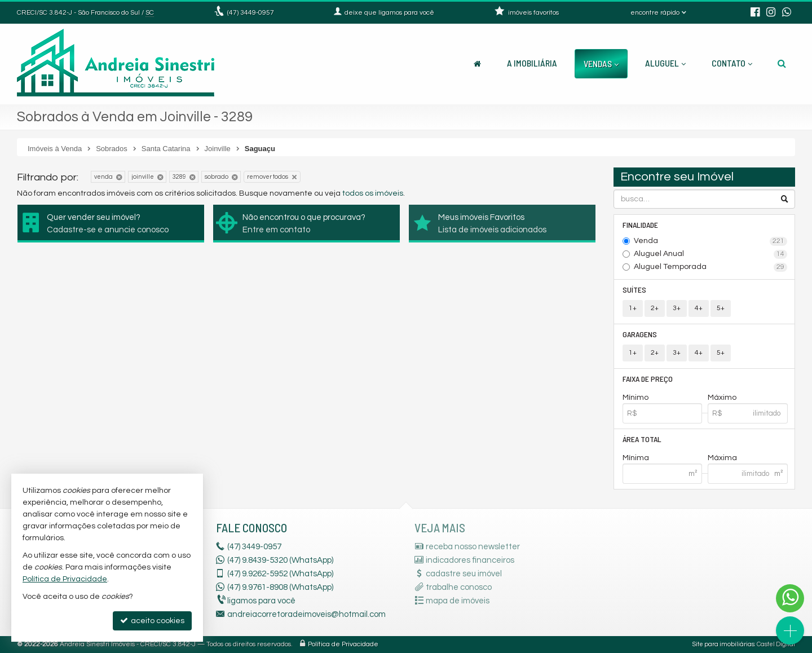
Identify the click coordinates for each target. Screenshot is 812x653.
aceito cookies (152, 621)
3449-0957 (251, 13)
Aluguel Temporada (711, 267)
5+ (721, 308)
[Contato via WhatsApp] (790, 598)
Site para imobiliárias (723, 644)
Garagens (640, 334)
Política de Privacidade (343, 644)
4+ (699, 308)
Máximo (722, 398)
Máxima (722, 458)
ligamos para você (261, 601)
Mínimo (636, 398)
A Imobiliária (532, 63)
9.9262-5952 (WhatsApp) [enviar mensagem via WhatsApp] (280, 574)
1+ (633, 308)
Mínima (636, 458)
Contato (732, 63)
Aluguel (665, 63)
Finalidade (640, 225)
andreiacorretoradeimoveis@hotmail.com (306, 614)
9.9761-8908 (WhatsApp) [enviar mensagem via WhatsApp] (280, 587)
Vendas (601, 63)
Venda (711, 241)
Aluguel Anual (711, 254)
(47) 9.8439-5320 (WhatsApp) (280, 560)
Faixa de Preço (648, 379)
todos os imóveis (373, 193)
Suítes (634, 290)
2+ (655, 308)
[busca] (782, 63)
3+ (677, 308)
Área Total (642, 439)
